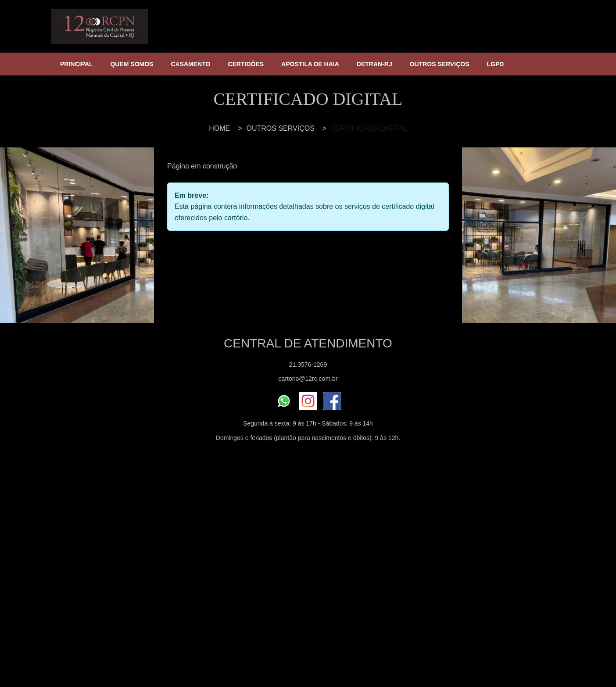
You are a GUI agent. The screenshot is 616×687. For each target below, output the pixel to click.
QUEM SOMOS (132, 64)
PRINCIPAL (76, 64)
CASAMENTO (190, 64)
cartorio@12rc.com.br (308, 379)
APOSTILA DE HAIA (310, 64)
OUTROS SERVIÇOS (440, 64)
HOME (219, 128)
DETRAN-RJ (374, 64)
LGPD (496, 64)
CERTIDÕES (246, 64)
